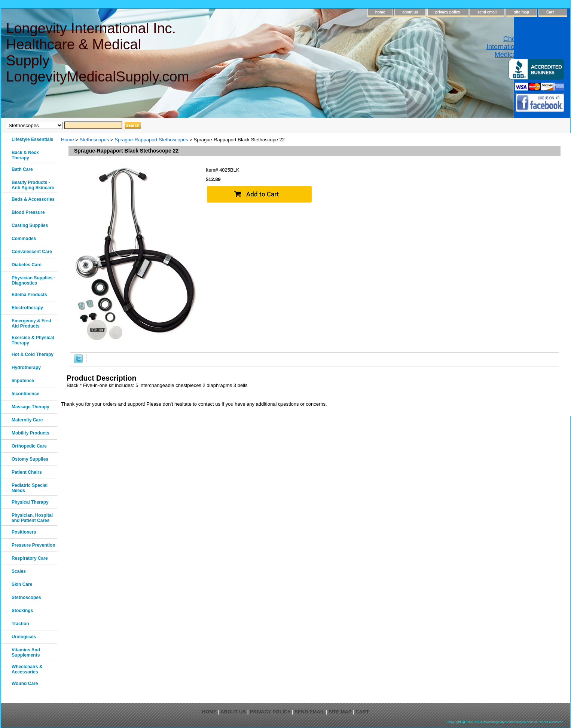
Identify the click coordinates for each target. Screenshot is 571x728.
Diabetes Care (27, 265)
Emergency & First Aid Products (31, 323)
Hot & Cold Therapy (33, 354)
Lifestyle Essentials (32, 139)
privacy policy (448, 12)
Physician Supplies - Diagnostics (33, 280)
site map (521, 12)
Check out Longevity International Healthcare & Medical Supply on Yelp (525, 47)
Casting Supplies (30, 225)
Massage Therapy (30, 407)
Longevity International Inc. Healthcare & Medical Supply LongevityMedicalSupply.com (97, 53)
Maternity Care (27, 420)
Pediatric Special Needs (30, 488)
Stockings (22, 611)
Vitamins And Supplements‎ (26, 652)
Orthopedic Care (29, 446)
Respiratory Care (30, 558)
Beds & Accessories (33, 199)
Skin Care (22, 584)
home (380, 12)
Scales (19, 571)
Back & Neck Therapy (25, 155)
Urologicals (24, 637)
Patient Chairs (27, 472)
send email (487, 12)
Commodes (24, 239)
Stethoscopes (94, 140)
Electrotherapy (27, 308)
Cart (550, 12)
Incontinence (25, 394)
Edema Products (29, 295)
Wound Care (25, 684)
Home (68, 140)
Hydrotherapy (26, 368)
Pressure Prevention (33, 545)
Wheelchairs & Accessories (27, 669)
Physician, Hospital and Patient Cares (32, 518)
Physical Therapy (30, 502)
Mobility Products (30, 433)
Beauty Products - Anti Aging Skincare (33, 185)
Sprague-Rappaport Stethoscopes (151, 140)
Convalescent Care (32, 252)
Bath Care (22, 169)
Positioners (24, 532)
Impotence (23, 381)
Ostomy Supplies (30, 459)
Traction (20, 624)
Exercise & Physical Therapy (33, 340)
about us (410, 12)
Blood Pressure (28, 212)
